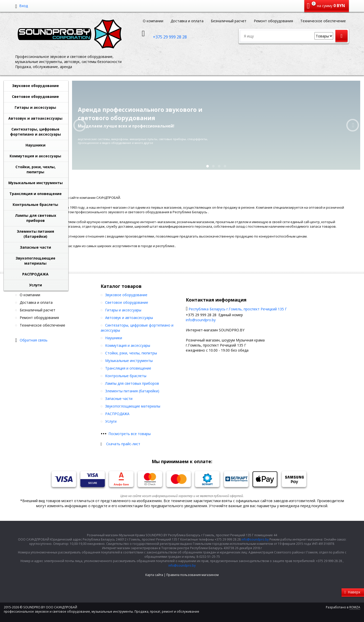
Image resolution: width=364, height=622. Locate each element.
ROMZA (355, 607)
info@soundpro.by (201, 320)
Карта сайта (154, 575)
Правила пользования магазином (192, 575)
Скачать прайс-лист (123, 444)
